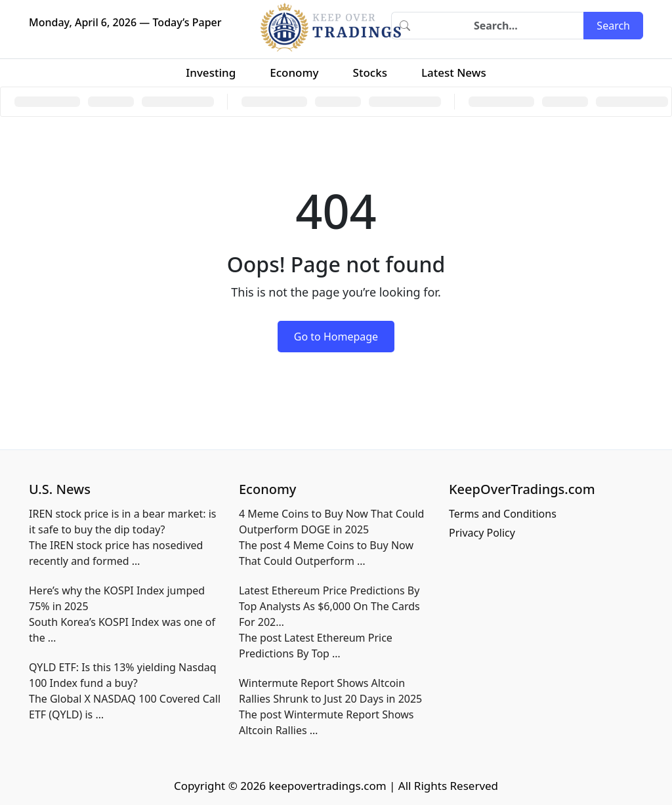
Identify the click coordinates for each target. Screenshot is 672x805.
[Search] (501, 26)
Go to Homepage (336, 337)
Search (613, 26)
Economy (294, 72)
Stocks (370, 72)
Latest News (454, 72)
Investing (211, 72)
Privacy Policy (482, 533)
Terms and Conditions (503, 514)
